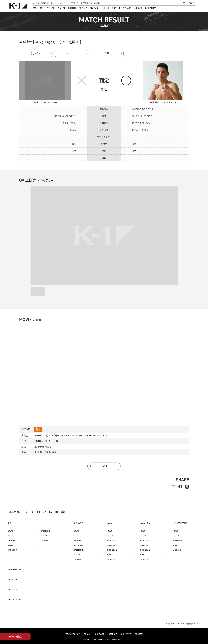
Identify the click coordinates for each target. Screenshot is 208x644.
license (44, 540)
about (44, 536)
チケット (15, 637)
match (11, 536)
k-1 (16, 569)
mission (139, 634)
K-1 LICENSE (150, 8)
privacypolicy (72, 634)
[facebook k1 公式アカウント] (39, 512)
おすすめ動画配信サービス (191, 624)
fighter (12, 540)
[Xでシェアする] (174, 487)
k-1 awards (15, 579)
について (125, 8)
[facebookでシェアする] (180, 487)
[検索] (179, 4)
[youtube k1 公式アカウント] (57, 512)
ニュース (61, 8)
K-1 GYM (138, 8)
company (126, 634)
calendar (46, 531)
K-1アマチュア (73, 3)
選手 (42, 8)
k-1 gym (12, 589)
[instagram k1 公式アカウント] (32, 512)
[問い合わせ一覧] (185, 3)
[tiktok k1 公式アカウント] (45, 512)
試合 (35, 8)
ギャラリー (71, 53)
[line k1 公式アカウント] (51, 512)
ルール (106, 8)
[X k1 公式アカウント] (26, 512)
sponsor (12, 550)
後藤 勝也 (51, 452)
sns (114, 8)
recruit (113, 634)
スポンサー (95, 8)
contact (100, 634)
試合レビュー (36, 53)
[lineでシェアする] (187, 487)
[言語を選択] (193, 3)
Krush (54, 3)
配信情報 (72, 8)
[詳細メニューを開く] (202, 6)
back (104, 466)
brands (11, 545)
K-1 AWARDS (96, 3)
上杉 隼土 (39, 452)
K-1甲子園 (84, 3)
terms (87, 634)
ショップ (51, 8)
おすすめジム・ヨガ (173, 624)
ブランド (83, 8)
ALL (34, 3)
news (10, 531)
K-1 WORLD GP (43, 3)
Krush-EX (62, 3)
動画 (107, 53)
